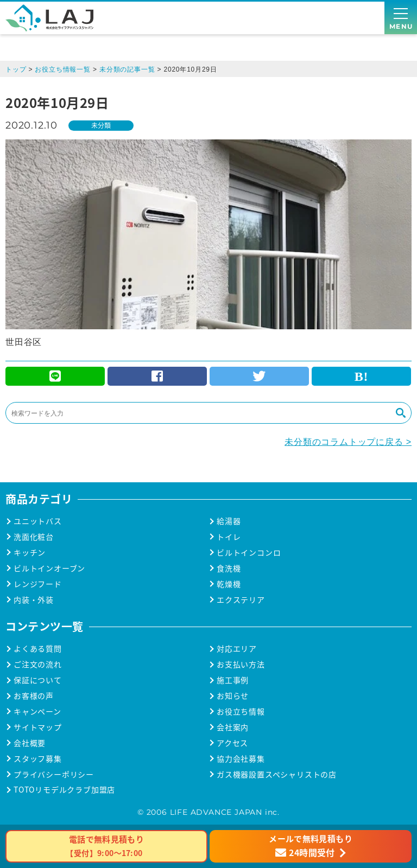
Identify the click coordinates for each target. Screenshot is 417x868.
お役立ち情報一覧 (62, 69)
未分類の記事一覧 (127, 69)
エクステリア (241, 600)
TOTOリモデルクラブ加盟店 (64, 790)
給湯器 (229, 521)
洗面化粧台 (34, 537)
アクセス (232, 743)
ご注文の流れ (38, 664)
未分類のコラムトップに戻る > (348, 442)
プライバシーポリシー (54, 774)
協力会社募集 (241, 759)
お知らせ (233, 696)
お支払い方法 (241, 664)
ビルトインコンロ (249, 553)
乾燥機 (229, 584)
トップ (16, 69)
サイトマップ (38, 727)
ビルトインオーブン (49, 568)
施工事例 (233, 680)
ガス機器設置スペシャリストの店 (277, 774)
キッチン (30, 553)
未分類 (101, 125)
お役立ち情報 (241, 711)
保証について (38, 680)
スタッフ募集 (38, 759)
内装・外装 (34, 600)
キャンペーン (37, 711)
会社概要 (30, 743)
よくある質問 (38, 649)
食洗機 (229, 568)
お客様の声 (34, 696)
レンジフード (38, 584)
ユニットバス (38, 521)
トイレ (229, 537)
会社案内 (233, 727)
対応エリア (237, 649)
